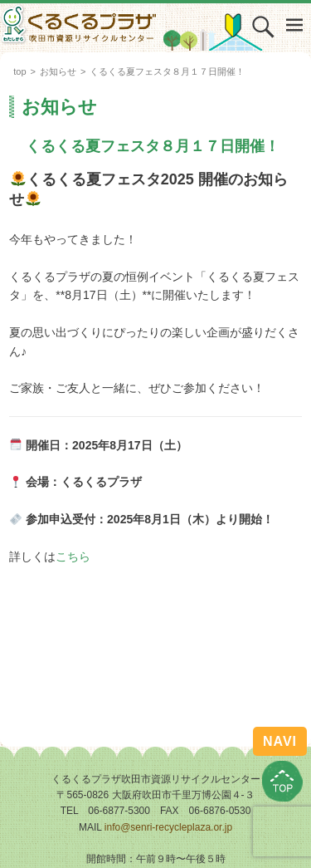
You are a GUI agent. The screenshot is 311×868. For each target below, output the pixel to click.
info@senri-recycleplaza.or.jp (168, 827)
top (19, 71)
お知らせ (58, 71)
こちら (73, 557)
